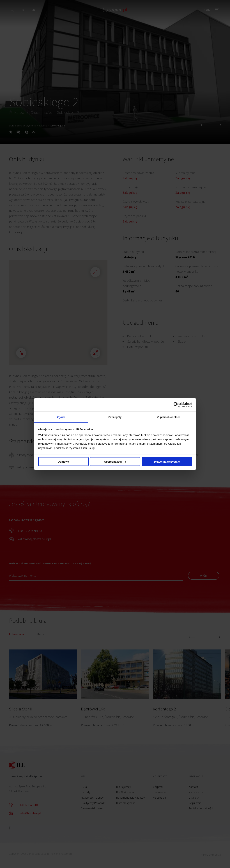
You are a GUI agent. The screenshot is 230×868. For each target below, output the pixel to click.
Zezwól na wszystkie (167, 461)
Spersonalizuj (115, 461)
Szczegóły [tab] (115, 417)
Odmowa (63, 461)
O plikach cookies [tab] (169, 417)
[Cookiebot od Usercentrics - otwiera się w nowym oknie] (176, 405)
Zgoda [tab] (61, 417)
